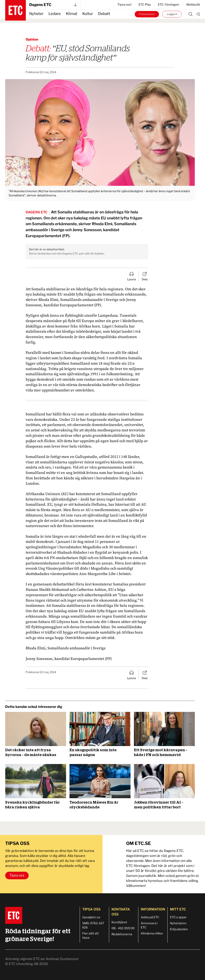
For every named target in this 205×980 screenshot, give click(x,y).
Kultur (88, 14)
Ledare (55, 14)
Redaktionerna (122, 934)
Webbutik (193, 5)
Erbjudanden (179, 929)
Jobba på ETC (150, 917)
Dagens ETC (53, 5)
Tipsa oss (17, 875)
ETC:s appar (178, 917)
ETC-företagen (169, 5)
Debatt (104, 14)
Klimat (72, 14)
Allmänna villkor (152, 933)
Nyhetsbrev (178, 923)
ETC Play (145, 5)
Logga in (172, 14)
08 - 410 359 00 (123, 928)
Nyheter (36, 14)
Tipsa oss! (124, 5)
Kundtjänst (119, 922)
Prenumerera (147, 14)
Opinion (32, 39)
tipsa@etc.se (91, 917)
